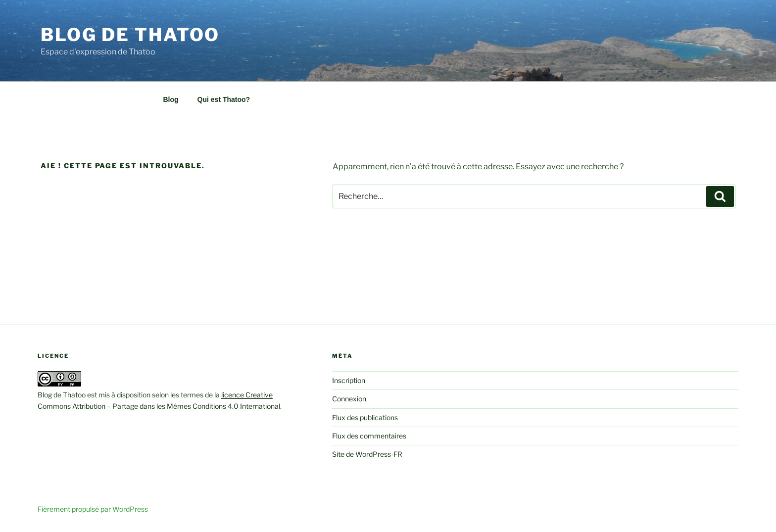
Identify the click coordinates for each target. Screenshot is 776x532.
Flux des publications (365, 417)
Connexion (349, 399)
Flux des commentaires (369, 436)
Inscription (349, 380)
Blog (171, 99)
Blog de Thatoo (130, 35)
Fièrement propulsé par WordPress (93, 509)
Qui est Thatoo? (224, 99)
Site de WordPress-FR (367, 454)
